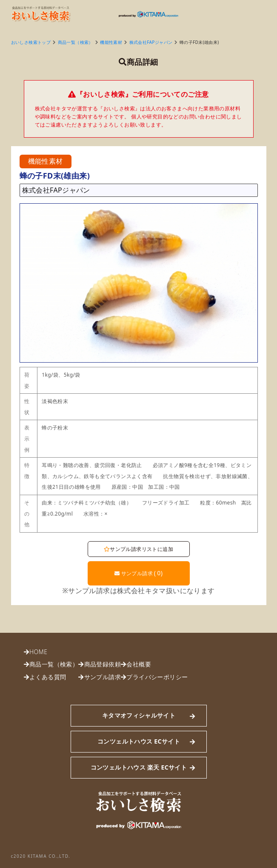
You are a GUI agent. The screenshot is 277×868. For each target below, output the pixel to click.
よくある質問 (48, 677)
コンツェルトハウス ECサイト (139, 741)
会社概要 (139, 664)
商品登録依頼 (103, 664)
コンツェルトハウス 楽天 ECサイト (139, 767)
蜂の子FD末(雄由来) (199, 42)
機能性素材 (111, 42)
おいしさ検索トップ (31, 42)
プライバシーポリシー (157, 677)
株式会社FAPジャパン (151, 42)
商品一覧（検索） (76, 42)
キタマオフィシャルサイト (139, 715)
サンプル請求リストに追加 (138, 549)
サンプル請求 (139, 573)
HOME (38, 652)
